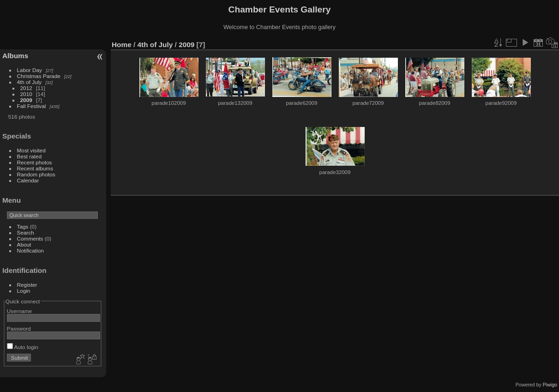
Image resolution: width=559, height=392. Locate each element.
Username (19, 311)
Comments (30, 238)
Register (27, 285)
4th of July (30, 82)
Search (26, 232)
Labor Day (30, 70)
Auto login (23, 347)
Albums (15, 56)
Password (19, 329)
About (24, 244)
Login (24, 291)
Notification (30, 250)
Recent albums (35, 168)
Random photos (36, 174)
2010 (26, 94)
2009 (26, 100)
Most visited (31, 150)
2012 (26, 88)
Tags (23, 226)
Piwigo (550, 385)
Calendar (28, 180)
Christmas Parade (39, 76)
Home (122, 45)
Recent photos (35, 162)
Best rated (30, 156)
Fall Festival (32, 106)
